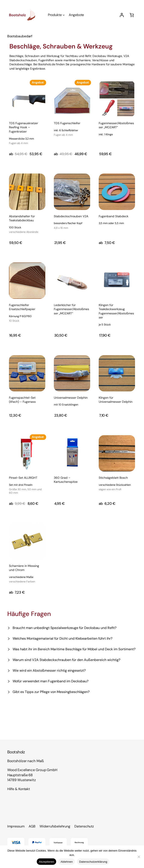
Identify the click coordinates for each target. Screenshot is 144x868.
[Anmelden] (122, 15)
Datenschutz (84, 826)
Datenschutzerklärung (93, 862)
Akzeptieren (46, 862)
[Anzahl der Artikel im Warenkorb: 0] (132, 15)
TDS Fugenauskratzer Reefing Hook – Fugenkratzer (27, 133)
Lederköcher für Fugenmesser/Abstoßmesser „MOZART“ (71, 309)
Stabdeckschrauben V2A (71, 222)
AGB (32, 826)
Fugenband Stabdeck (114, 220)
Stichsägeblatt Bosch (115, 484)
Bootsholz (16, 752)
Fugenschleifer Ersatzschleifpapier (27, 313)
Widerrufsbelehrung (55, 826)
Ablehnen (67, 862)
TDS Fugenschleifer (67, 129)
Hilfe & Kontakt (19, 789)
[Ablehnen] (139, 857)
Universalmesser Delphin (71, 401)
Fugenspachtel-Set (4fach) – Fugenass (22, 400)
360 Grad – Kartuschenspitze (66, 480)
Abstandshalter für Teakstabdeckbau (27, 224)
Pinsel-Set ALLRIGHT (27, 485)
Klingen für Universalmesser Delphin (116, 400)
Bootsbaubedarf (20, 36)
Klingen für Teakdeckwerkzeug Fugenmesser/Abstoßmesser (117, 315)
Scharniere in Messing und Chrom (27, 574)
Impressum (16, 826)
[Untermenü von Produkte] (64, 15)
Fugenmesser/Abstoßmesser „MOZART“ (117, 129)
